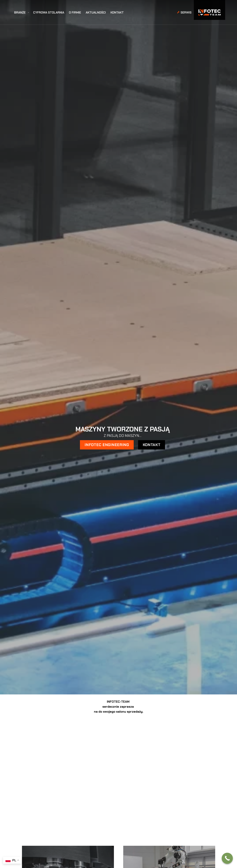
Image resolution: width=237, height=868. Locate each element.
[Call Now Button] (227, 858)
